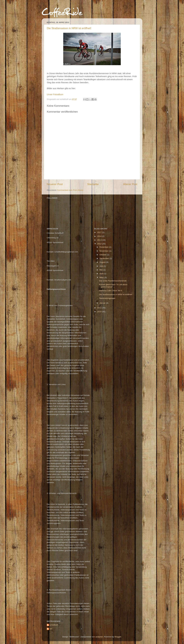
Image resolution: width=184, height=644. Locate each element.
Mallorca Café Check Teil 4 (111, 291)
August (103, 262)
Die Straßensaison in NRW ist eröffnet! (69, 28)
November (104, 251)
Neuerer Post (55, 184)
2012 (100, 244)
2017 (100, 232)
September (105, 258)
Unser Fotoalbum (55, 94)
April (102, 274)
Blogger (118, 637)
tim (51, 629)
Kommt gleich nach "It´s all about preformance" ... (113, 286)
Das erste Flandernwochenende (113, 281)
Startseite (93, 184)
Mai (101, 270)
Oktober (103, 255)
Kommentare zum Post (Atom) (70, 190)
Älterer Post (130, 184)
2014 (100, 236)
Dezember (104, 247)
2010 (100, 312)
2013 (100, 240)
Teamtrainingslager (107, 298)
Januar (103, 303)
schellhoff (54, 625)
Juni (102, 266)
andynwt (99, 637)
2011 (100, 308)
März (102, 277)
